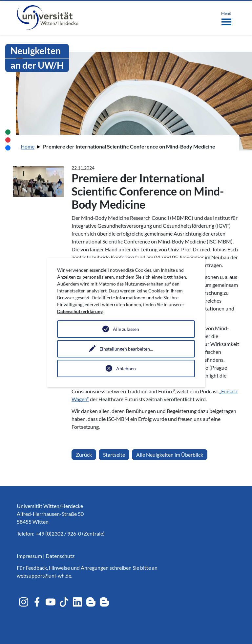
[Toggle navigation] (226, 17)
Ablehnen (126, 368)
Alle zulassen (126, 329)
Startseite (114, 455)
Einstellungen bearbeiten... (126, 349)
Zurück (84, 455)
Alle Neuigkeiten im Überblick (170, 455)
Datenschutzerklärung (80, 311)
